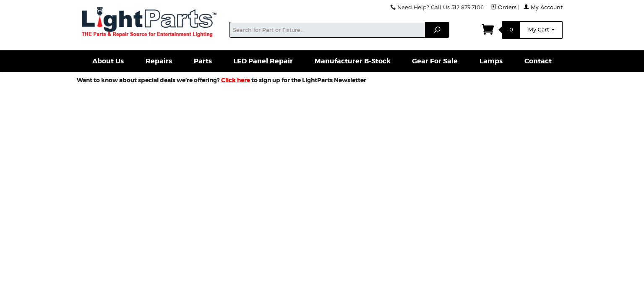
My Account (543, 7)
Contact (538, 61)
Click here (236, 80)
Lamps (491, 61)
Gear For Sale (435, 61)
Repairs (159, 61)
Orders (504, 7)
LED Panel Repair (263, 61)
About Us (108, 61)
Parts (203, 61)
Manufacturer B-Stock (353, 61)
